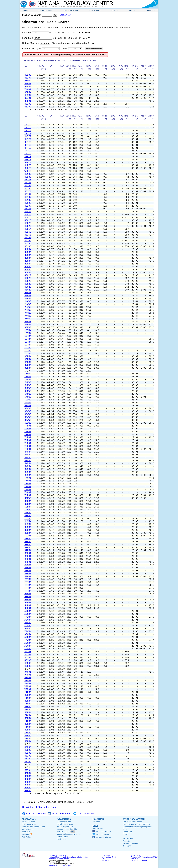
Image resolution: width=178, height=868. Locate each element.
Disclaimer (106, 855)
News (114, 10)
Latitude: (27, 33)
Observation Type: (32, 48)
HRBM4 (28, 773)
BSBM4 (28, 356)
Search (132, 10)
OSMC (125, 834)
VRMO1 (28, 675)
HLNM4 (28, 249)
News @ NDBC (98, 829)
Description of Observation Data (39, 807)
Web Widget (26, 837)
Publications (62, 839)
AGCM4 (28, 611)
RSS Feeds (27, 834)
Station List (65, 15)
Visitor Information (130, 844)
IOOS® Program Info (65, 827)
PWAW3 (28, 81)
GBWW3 (28, 400)
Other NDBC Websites (134, 819)
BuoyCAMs (26, 832)
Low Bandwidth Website (132, 822)
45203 (28, 104)
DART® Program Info (65, 824)
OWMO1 (28, 672)
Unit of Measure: (31, 43)
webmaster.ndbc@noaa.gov (60, 865)
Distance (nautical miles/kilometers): (71, 43)
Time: (64, 48)
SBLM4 (28, 92)
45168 (28, 232)
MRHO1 (28, 553)
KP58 (27, 770)
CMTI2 (28, 131)
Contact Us (127, 846)
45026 (28, 212)
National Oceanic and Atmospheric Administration (69, 857)
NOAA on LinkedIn (60, 814)
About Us (128, 838)
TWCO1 (28, 90)
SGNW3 (28, 87)
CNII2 (28, 125)
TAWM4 (28, 617)
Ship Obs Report (28, 829)
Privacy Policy (136, 855)
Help (104, 859)
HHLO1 (28, 101)
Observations (45, 10)
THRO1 (28, 426)
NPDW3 (28, 498)
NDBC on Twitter (84, 814)
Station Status (62, 837)
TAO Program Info (64, 822)
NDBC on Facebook (34, 814)
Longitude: (28, 38)
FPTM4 (28, 579)
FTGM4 (28, 692)
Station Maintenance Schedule (69, 834)
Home (26, 10)
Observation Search (29, 824)
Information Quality (110, 857)
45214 (28, 229)
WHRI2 (28, 171)
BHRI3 (28, 157)
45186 (28, 75)
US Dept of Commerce (58, 855)
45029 (28, 275)
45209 (28, 107)
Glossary (105, 860)
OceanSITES (128, 832)
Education (94, 10)
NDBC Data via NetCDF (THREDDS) (136, 824)
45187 (28, 78)
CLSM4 (28, 95)
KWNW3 (28, 374)
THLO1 (28, 495)
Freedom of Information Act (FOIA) (144, 857)
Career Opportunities (139, 860)
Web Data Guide (63, 832)
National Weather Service (59, 859)
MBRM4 (28, 695)
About (150, 10)
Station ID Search (32, 15)
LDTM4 (28, 330)
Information (70, 10)
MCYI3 (28, 192)
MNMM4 (28, 452)
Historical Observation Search (33, 827)
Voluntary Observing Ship (67, 829)
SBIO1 (28, 98)
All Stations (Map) (29, 822)
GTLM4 (28, 539)
